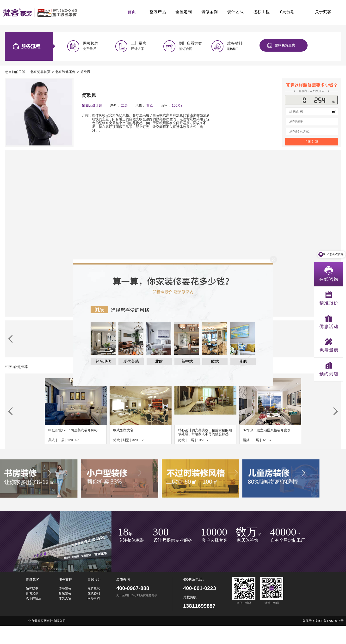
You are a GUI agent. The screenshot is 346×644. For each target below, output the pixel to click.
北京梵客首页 (40, 72)
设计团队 (235, 12)
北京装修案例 (65, 72)
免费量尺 (94, 588)
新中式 (187, 361)
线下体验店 (34, 598)
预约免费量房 (285, 45)
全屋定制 (184, 12)
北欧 (159, 361)
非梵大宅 (65, 598)
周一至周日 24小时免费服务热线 (137, 595)
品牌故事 (32, 588)
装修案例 (210, 12)
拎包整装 (65, 593)
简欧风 (85, 72)
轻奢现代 (103, 361)
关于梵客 (323, 12)
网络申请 (94, 598)
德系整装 (65, 588)
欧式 (215, 361)
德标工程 (261, 12)
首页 (132, 12)
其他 (243, 361)
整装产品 (158, 12)
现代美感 (131, 361)
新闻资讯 (32, 593)
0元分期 (287, 12)
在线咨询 (94, 593)
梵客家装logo (40, 12)
